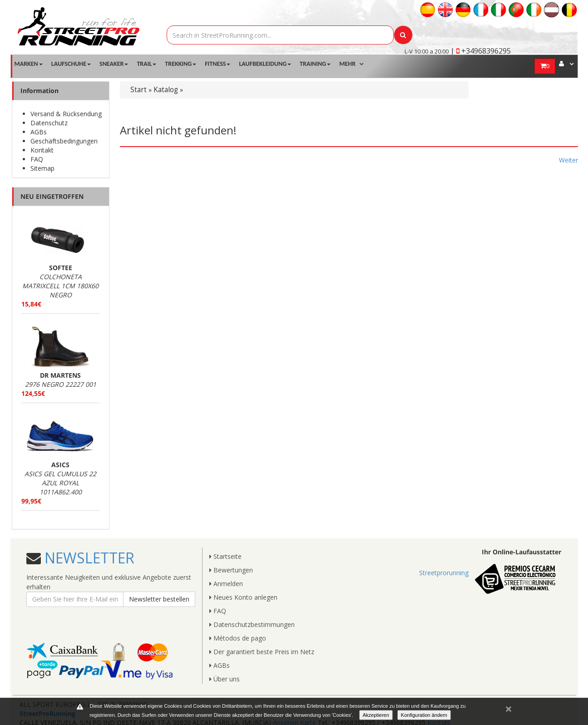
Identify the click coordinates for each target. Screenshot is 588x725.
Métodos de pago (238, 638)
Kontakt (42, 150)
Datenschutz (49, 123)
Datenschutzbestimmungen (252, 624)
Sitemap (42, 168)
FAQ (37, 159)
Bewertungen (231, 570)
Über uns (225, 679)
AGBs (39, 132)
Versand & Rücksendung (66, 114)
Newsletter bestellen (159, 599)
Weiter (568, 160)
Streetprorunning (444, 573)
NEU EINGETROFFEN (52, 196)
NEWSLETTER (88, 558)
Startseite (225, 556)
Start (138, 90)
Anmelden (226, 584)
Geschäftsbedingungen (64, 141)
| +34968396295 (481, 51)
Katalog (166, 90)
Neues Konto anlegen (243, 597)
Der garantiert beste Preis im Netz (262, 652)
